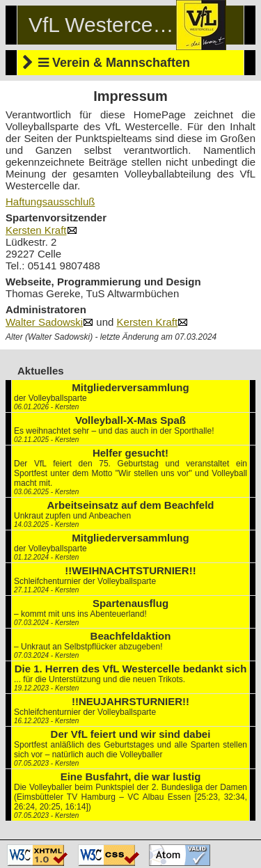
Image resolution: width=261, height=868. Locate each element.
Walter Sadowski (49, 322)
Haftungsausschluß (50, 202)
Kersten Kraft (41, 230)
